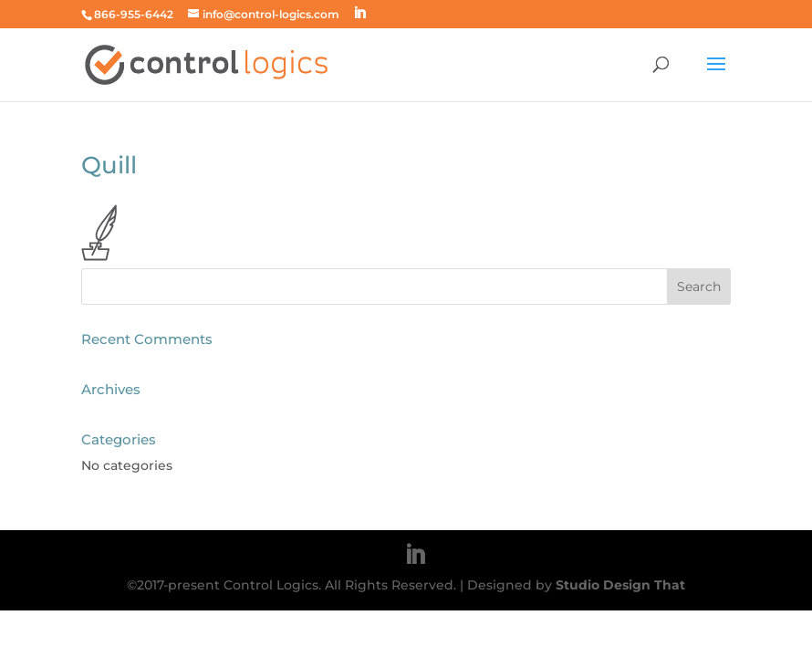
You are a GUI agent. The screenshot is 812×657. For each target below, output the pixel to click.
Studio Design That (620, 585)
